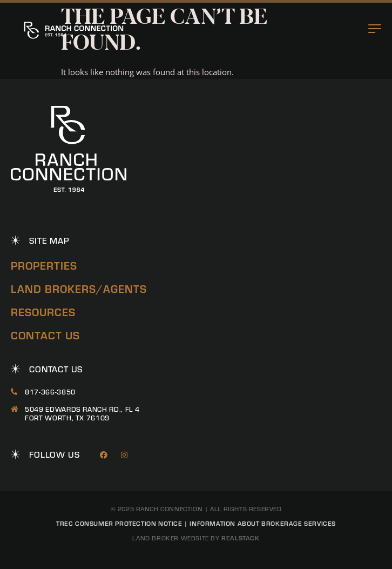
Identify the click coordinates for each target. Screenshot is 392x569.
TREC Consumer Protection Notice (119, 523)
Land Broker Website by (196, 538)
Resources (43, 312)
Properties (44, 266)
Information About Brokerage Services (263, 523)
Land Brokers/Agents (79, 289)
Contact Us (45, 335)
